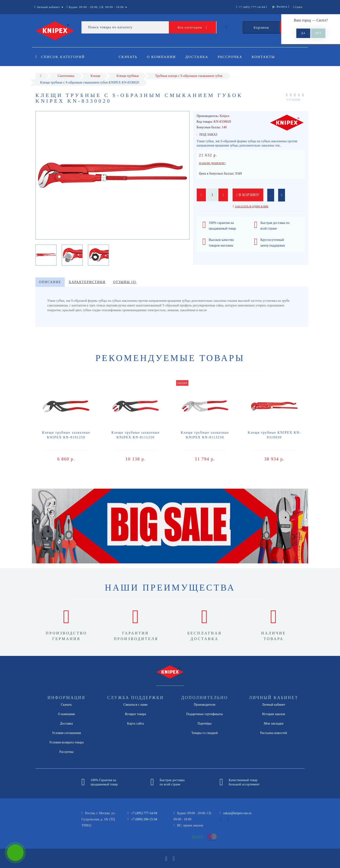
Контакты (266, 57)
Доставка (198, 57)
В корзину (248, 195)
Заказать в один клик (251, 206)
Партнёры (205, 723)
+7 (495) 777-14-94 (144, 813)
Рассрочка (232, 57)
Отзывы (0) (125, 282)
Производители (204, 705)
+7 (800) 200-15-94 (144, 819)
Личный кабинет (274, 705)
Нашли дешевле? (212, 163)
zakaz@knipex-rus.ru (237, 813)
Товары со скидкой (204, 733)
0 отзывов (293, 99)
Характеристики (87, 282)
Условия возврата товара (66, 742)
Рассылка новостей (274, 733)
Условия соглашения (66, 733)
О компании (162, 57)
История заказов (274, 714)
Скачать (128, 57)
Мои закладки (274, 723)
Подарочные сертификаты (205, 714)
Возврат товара (136, 714)
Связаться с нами (136, 705)
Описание (50, 282)
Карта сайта (135, 723)
